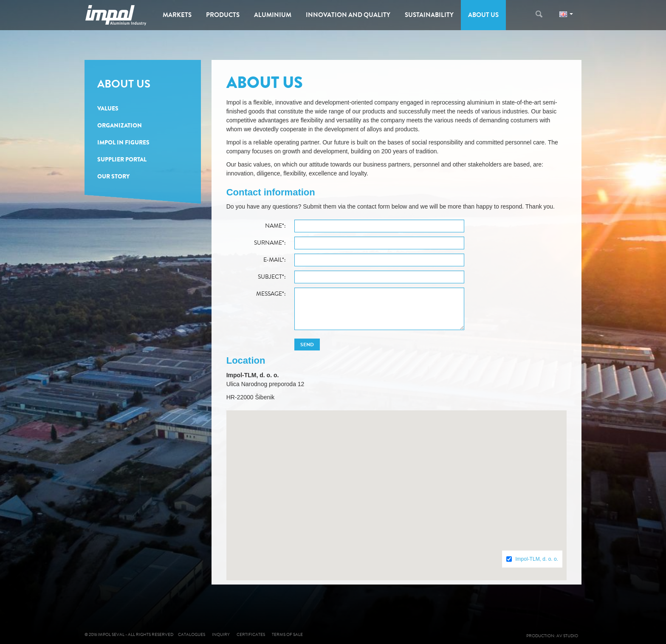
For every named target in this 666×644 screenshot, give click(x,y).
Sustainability (429, 15)
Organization (120, 125)
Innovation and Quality (348, 15)
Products (223, 15)
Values (108, 108)
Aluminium (273, 15)
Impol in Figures (123, 142)
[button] (396, 488)
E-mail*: (275, 260)
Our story (113, 176)
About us (483, 15)
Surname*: (270, 243)
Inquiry (221, 634)
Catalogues (192, 634)
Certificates (251, 634)
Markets (177, 15)
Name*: (275, 226)
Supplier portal (122, 159)
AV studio (569, 636)
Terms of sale (287, 634)
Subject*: (272, 277)
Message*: (271, 294)
